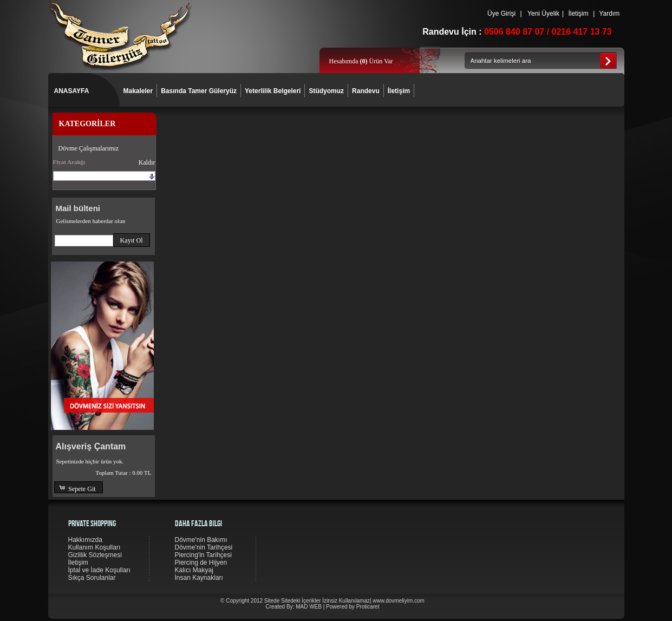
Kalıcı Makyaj (194, 570)
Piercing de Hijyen (201, 563)
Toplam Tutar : (123, 473)
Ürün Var (376, 61)
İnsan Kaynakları (199, 578)
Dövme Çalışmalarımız (89, 148)
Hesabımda (345, 61)
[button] (132, 240)
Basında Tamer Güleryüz (199, 91)
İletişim (578, 14)
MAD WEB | (311, 607)
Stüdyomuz (326, 91)
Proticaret (368, 607)
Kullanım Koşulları (94, 547)
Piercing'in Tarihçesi (203, 555)
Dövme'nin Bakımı (201, 540)
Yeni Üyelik (543, 14)
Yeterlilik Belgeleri (273, 91)
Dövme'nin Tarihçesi (204, 547)
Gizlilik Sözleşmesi (95, 555)
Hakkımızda (85, 540)
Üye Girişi (502, 14)
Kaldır (147, 162)
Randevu (366, 91)
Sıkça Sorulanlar (92, 578)
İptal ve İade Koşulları (99, 570)
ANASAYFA (72, 91)
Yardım (609, 14)
